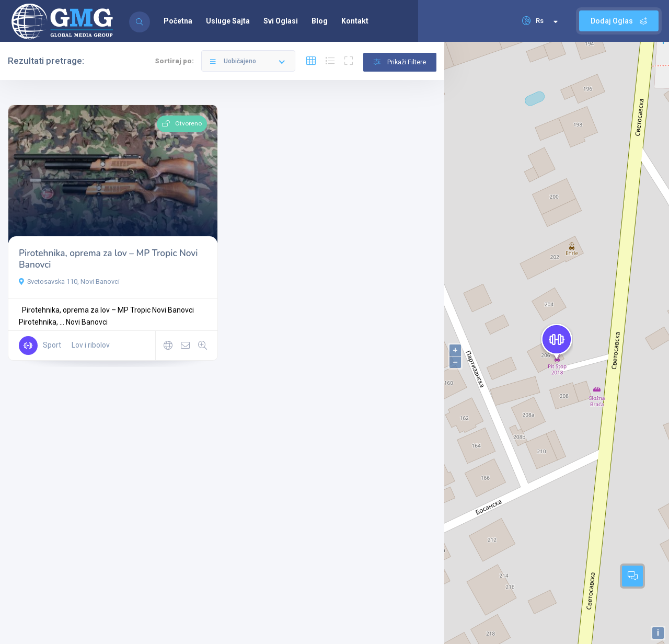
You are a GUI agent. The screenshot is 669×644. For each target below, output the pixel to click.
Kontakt (355, 21)
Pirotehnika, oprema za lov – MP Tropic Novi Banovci (108, 259)
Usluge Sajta (228, 21)
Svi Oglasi (281, 21)
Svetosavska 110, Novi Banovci (69, 281)
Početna (178, 21)
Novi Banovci (87, 322)
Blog (320, 21)
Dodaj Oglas (619, 21)
